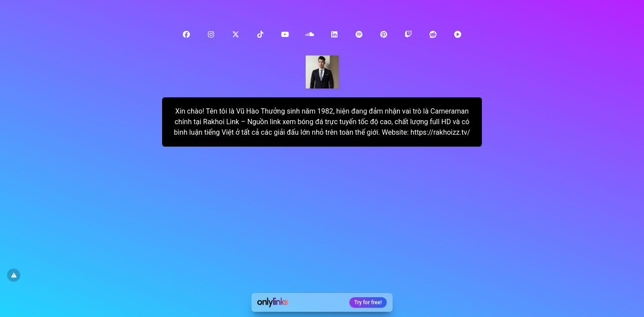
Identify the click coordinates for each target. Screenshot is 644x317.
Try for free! (368, 302)
